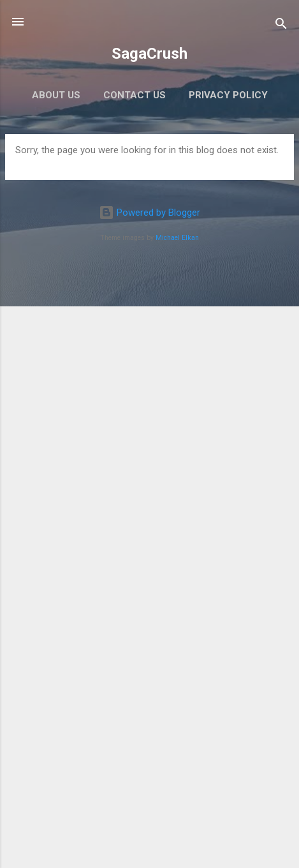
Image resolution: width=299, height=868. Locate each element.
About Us (56, 95)
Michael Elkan (177, 238)
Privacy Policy (228, 95)
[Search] (281, 26)
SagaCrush (149, 54)
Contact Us (135, 95)
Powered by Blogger (149, 213)
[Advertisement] (149, 702)
